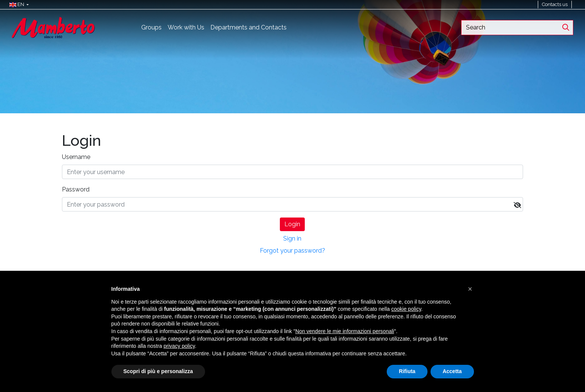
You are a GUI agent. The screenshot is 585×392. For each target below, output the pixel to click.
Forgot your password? (292, 251)
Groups (151, 27)
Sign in (292, 238)
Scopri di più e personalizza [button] (158, 371)
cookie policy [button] (406, 309)
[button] (17, 5)
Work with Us (186, 27)
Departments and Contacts (249, 27)
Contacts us (555, 4)
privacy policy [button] (179, 346)
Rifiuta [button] (407, 371)
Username (76, 157)
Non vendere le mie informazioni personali (345, 331)
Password (76, 189)
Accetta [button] (452, 371)
